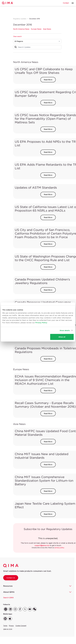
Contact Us (11, 578)
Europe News (36, 29)
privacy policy (59, 548)
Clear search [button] (17, 36)
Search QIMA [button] (8, 598)
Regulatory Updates (20, 19)
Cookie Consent (21, 626)
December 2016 (35, 19)
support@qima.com (42, 545)
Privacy (11, 626)
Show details (65, 330)
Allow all (62, 337)
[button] (73, 3)
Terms (5, 626)
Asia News (47, 29)
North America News (21, 29)
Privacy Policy (41, 323)
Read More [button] (48, 80)
